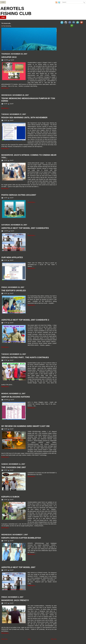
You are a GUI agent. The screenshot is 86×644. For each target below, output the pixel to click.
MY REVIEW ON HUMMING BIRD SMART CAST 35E (26, 426)
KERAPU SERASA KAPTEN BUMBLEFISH (21, 538)
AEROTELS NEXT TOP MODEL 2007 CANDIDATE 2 (25, 320)
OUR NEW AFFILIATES (12, 257)
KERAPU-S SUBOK (10, 497)
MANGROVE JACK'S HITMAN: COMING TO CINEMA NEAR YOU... (29, 156)
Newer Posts (4, 639)
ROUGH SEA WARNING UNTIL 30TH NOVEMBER (24, 117)
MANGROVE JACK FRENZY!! (15, 600)
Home (3, 2)
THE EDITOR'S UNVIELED (14, 291)
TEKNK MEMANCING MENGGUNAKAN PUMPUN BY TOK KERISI (28, 100)
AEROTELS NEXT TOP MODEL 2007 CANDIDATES (25, 228)
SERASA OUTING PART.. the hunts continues (25, 357)
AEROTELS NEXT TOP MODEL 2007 (18, 567)
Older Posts (54, 639)
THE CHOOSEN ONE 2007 (14, 467)
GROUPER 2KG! (9, 57)
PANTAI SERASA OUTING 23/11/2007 (19, 195)
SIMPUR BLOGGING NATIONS (16, 397)
